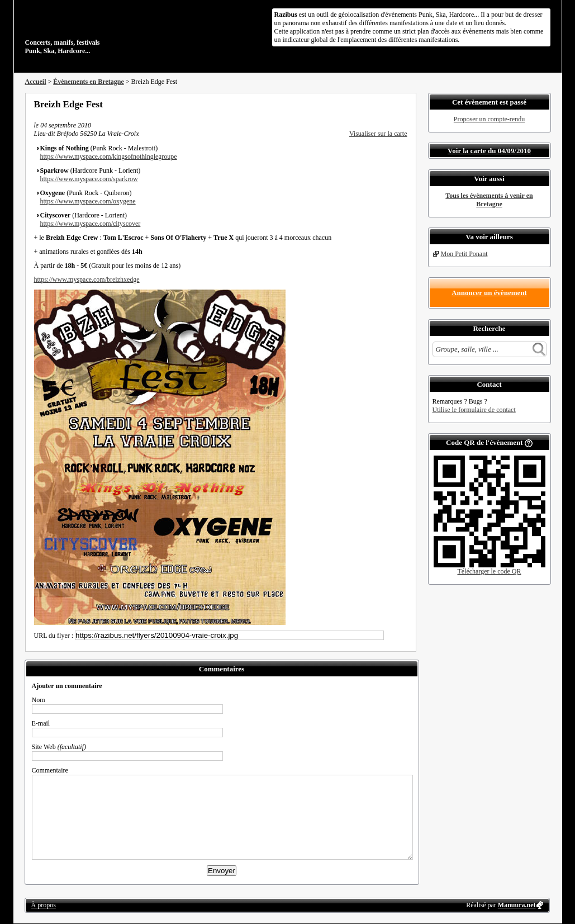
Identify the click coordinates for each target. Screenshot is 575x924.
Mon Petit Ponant (464, 254)
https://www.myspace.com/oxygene (88, 201)
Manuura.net (517, 905)
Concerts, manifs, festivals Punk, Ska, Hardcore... (98, 30)
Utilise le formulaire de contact (474, 410)
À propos (44, 905)
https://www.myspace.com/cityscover (91, 224)
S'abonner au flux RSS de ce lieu (403, 104)
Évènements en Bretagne (88, 82)
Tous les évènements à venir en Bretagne (489, 200)
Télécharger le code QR (489, 571)
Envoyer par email (388, 104)
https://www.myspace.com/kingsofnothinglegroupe (109, 157)
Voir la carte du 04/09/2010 (489, 151)
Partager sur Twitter (373, 104)
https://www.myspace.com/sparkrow (89, 179)
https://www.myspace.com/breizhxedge (87, 279)
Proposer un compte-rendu (489, 119)
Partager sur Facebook (358, 104)
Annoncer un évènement (489, 293)
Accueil (36, 82)
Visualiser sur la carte (378, 134)
